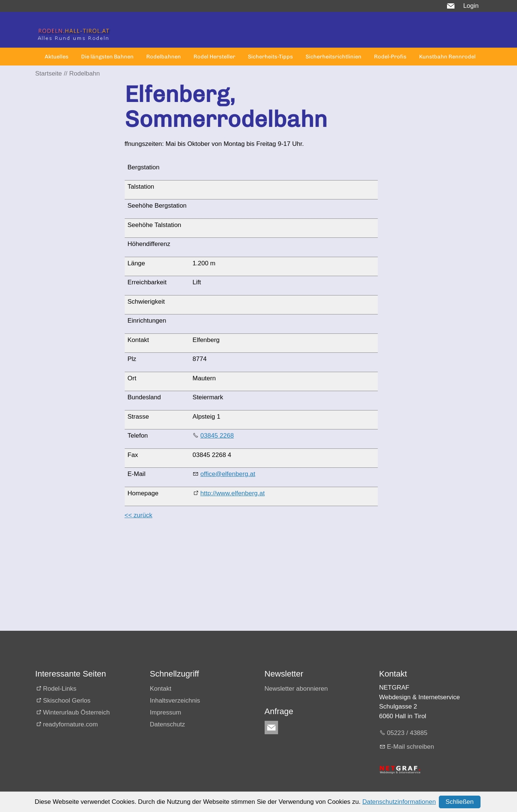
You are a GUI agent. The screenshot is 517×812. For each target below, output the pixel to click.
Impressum (166, 712)
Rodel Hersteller (214, 57)
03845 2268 (217, 436)
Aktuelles (57, 57)
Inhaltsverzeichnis (175, 701)
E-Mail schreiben (411, 747)
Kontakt (161, 689)
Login (471, 6)
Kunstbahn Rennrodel (447, 57)
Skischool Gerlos (67, 701)
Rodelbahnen (164, 57)
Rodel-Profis (390, 57)
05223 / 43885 (407, 733)
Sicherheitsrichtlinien (334, 57)
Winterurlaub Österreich (77, 712)
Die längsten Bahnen (107, 57)
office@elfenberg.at (228, 474)
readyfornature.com (71, 724)
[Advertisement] (251, 579)
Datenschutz (168, 724)
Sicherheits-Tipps (270, 57)
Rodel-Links (60, 689)
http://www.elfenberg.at (232, 493)
